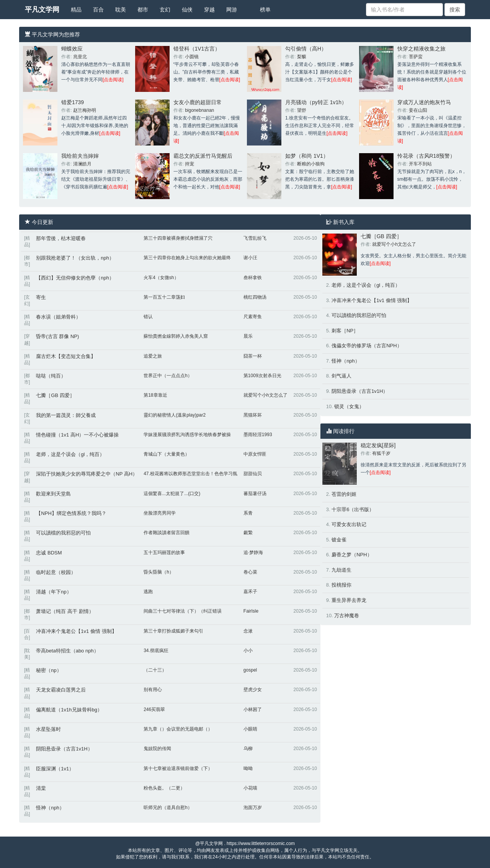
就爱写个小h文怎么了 (265, 395)
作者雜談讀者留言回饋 (167, 533)
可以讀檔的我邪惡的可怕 (63, 533)
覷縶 (248, 533)
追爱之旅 (153, 356)
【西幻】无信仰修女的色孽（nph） (75, 278)
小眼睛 (250, 729)
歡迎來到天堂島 (53, 494)
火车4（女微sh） (161, 278)
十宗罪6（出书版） (353, 509)
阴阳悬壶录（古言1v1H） (64, 749)
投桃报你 (341, 585)
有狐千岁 (381, 453)
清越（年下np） (54, 592)
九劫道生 (341, 570)
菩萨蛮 (416, 57)
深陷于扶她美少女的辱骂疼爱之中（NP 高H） (87, 474)
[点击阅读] (113, 80)
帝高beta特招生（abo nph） (67, 651)
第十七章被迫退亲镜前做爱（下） (178, 768)
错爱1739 (73, 102)
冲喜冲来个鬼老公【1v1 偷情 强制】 (76, 631)
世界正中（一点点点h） (168, 376)
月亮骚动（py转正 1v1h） (316, 102)
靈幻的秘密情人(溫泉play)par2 (175, 415)
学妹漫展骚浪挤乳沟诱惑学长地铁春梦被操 (187, 435)
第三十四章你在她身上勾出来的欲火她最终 (187, 258)
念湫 (248, 631)
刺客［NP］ (345, 331)
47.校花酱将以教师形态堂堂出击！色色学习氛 (190, 474)
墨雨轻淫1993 (258, 435)
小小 (248, 651)
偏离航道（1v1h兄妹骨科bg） (69, 710)
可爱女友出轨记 (349, 524)
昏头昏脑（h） (159, 572)
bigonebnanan (199, 110)
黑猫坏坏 (253, 415)
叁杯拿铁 (253, 278)
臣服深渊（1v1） (55, 769)
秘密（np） (49, 670)
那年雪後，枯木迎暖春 (61, 238)
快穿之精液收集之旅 (421, 49)
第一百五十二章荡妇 (164, 297)
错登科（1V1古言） (197, 49)
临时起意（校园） (56, 572)
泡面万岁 (253, 808)
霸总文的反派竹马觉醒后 (203, 156)
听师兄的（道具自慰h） (168, 808)
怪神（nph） (50, 808)
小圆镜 (192, 57)
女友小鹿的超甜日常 (198, 102)
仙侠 (187, 10)
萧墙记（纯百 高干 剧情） (65, 611)
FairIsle (251, 611)
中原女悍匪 (255, 454)
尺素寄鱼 (253, 317)
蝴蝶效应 (72, 49)
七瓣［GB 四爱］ (55, 395)
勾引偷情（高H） (306, 49)
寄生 (41, 297)
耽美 (121, 10)
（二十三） (155, 670)
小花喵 (250, 788)
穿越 (209, 10)
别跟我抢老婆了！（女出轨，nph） (75, 258)
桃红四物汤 (255, 297)
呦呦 (248, 768)
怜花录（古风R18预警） (426, 156)
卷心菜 (250, 572)
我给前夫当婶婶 (80, 156)
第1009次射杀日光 (262, 376)
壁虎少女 (253, 690)
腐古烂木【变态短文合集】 (66, 356)
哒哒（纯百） (51, 376)
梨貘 (302, 57)
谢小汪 (250, 258)
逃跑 (148, 592)
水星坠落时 (48, 729)
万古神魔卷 (347, 615)
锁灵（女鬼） (349, 406)
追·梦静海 (253, 553)
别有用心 (153, 690)
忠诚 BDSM (49, 553)
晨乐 (248, 336)
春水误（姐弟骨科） (58, 317)
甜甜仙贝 (253, 474)
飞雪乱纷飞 (255, 238)
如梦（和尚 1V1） (307, 156)
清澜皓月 (82, 164)
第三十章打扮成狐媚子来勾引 (173, 631)
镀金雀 (339, 540)
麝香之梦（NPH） (352, 555)
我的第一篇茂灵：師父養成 (66, 415)
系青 (248, 513)
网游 (232, 10)
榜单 (265, 10)
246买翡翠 (154, 709)
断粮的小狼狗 (311, 164)
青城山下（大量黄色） (167, 454)
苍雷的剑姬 (344, 494)
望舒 (302, 110)
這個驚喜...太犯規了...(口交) (172, 494)
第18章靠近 (155, 395)
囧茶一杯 (253, 356)
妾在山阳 (418, 110)
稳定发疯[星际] (378, 445)
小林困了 (253, 709)
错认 (148, 317)
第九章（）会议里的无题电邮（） (178, 729)
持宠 (189, 164)
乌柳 (248, 749)
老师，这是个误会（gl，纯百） (70, 454)
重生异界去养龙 (349, 600)
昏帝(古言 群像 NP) (57, 336)
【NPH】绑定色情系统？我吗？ (71, 513)
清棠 (41, 788)
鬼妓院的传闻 (157, 749)
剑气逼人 (341, 376)
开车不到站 (420, 164)
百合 (98, 10)
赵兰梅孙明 (85, 110)
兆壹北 (80, 57)
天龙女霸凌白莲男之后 (61, 690)
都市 (143, 10)
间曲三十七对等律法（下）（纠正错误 (183, 611)
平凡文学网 (42, 10)
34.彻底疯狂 (156, 651)
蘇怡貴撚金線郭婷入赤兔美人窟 (176, 336)
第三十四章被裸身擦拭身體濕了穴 (178, 238)
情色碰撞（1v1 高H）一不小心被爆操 (77, 435)
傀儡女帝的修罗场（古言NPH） (367, 346)
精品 (76, 10)
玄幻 (165, 10)
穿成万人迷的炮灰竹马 (424, 102)
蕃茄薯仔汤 (255, 494)
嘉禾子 (250, 592)
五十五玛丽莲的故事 (164, 553)
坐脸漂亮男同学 (160, 513)
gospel (250, 670)
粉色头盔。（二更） (164, 788)
